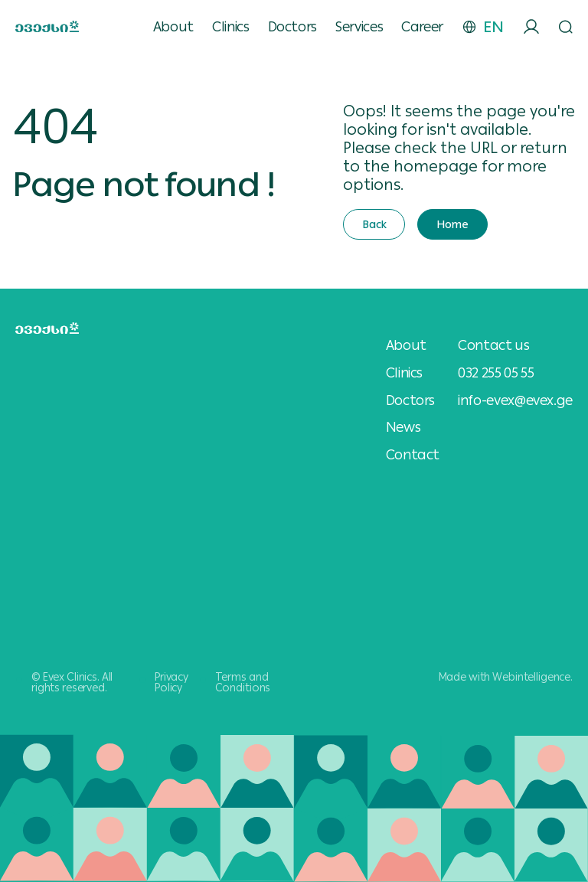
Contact (413, 455)
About (173, 27)
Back (374, 224)
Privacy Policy (171, 682)
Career (422, 27)
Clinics (230, 27)
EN (493, 27)
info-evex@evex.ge (515, 400)
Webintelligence (531, 677)
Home (452, 224)
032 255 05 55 (496, 372)
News (403, 427)
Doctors (292, 27)
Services (359, 27)
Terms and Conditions (243, 682)
